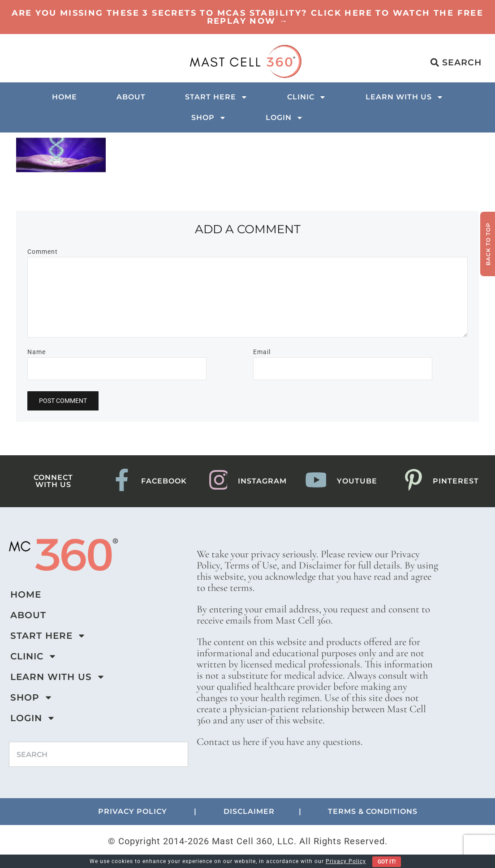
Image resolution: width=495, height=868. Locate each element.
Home (65, 97)
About (131, 97)
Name (37, 352)
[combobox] (99, 754)
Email (262, 352)
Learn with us (405, 97)
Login (284, 118)
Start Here (216, 97)
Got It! (387, 862)
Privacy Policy (346, 861)
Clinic (307, 97)
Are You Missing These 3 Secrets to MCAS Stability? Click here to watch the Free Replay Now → (248, 17)
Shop (209, 118)
